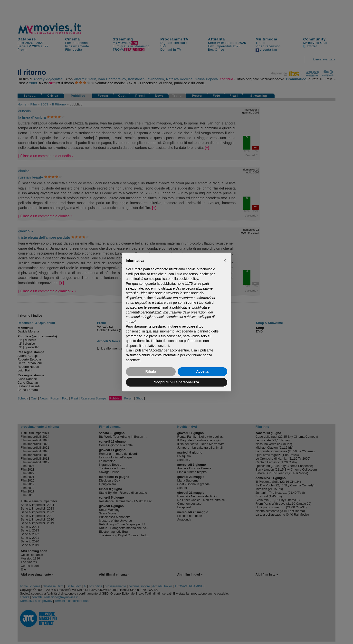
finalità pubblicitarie (176, 307)
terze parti (201, 284)
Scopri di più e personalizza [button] (176, 382)
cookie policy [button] (188, 279)
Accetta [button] (202, 371)
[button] (225, 260)
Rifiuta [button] (151, 371)
